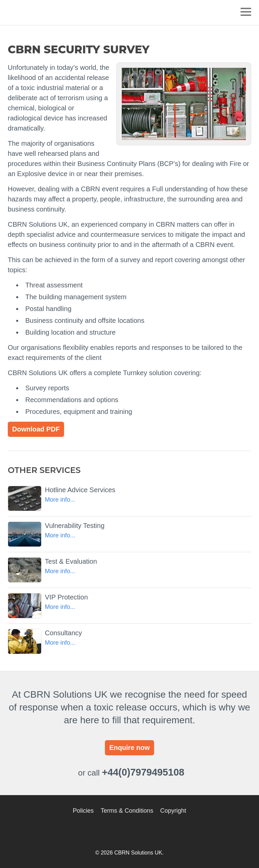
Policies (83, 811)
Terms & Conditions (127, 811)
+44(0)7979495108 (143, 772)
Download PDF (36, 429)
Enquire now (129, 748)
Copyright (173, 811)
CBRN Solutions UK (39, 12)
